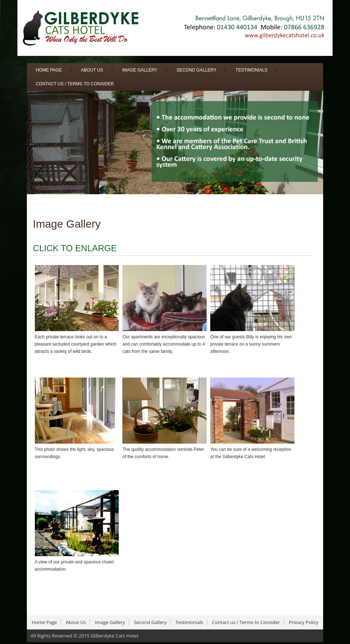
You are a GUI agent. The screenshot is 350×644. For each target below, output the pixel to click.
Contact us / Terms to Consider (75, 84)
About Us (92, 70)
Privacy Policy (303, 622)
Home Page (49, 70)
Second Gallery (196, 70)
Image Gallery (140, 70)
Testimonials (252, 70)
